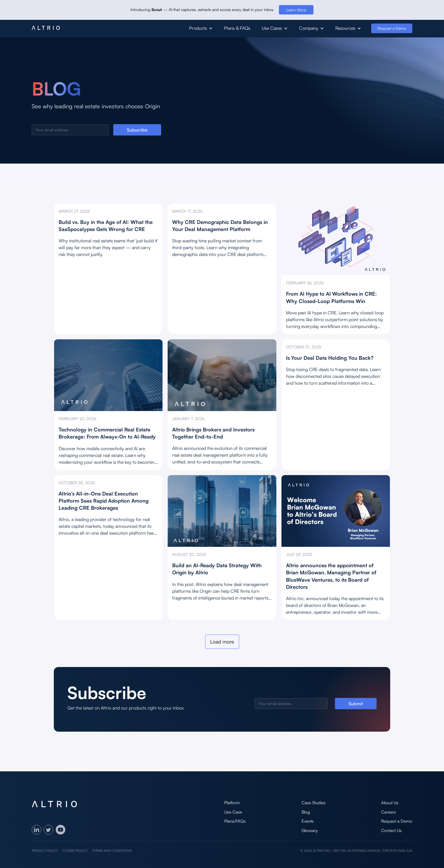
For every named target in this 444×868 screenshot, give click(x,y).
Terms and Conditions (112, 851)
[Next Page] (222, 642)
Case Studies (314, 803)
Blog (306, 812)
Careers (388, 812)
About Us (390, 803)
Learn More (296, 10)
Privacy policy (45, 851)
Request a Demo (392, 28)
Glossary (310, 830)
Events (308, 821)
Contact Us (391, 830)
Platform (232, 803)
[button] (201, 28)
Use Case (233, 812)
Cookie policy (75, 851)
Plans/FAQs (235, 821)
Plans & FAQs (237, 28)
